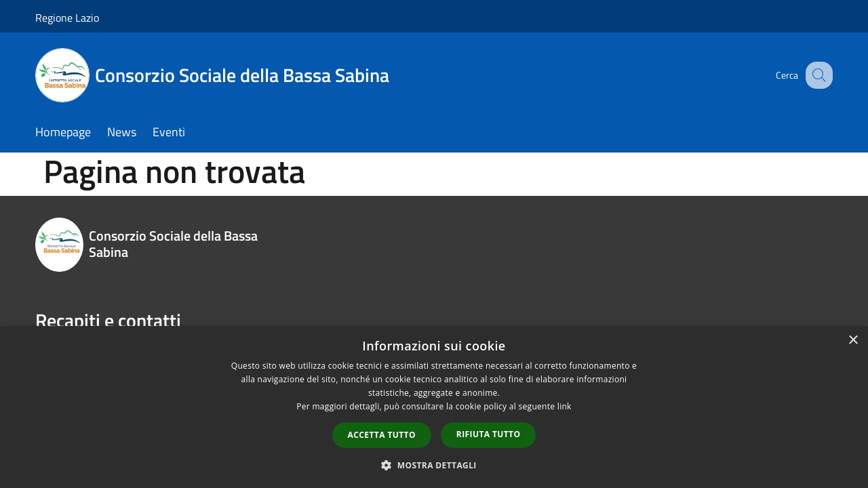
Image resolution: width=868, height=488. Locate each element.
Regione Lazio (67, 18)
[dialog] (434, 407)
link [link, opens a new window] (565, 406)
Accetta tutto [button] (382, 435)
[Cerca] (816, 75)
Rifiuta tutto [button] (489, 434)
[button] (434, 465)
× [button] (853, 341)
